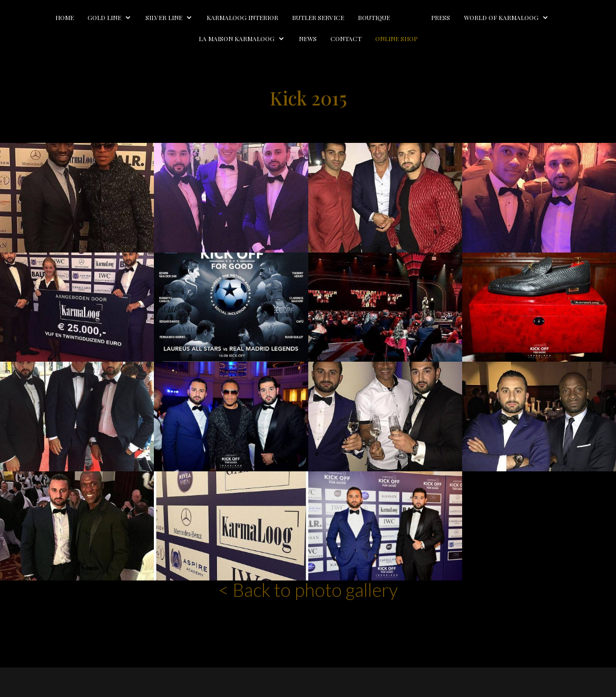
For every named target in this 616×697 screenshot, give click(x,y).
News (308, 39)
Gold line (88, 18)
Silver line (148, 18)
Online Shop (396, 39)
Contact (346, 39)
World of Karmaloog (517, 18)
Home (48, 18)
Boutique (358, 18)
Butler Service (302, 18)
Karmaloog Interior (226, 18)
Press (457, 18)
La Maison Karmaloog (237, 39)
